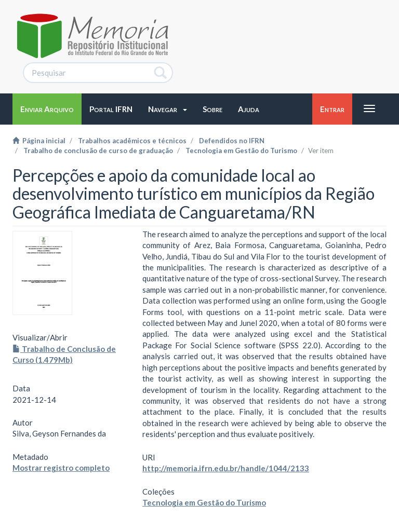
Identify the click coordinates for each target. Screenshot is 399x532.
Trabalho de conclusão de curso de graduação (98, 151)
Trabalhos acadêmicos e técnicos (132, 141)
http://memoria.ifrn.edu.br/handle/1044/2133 (226, 468)
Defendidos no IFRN (232, 141)
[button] (168, 109)
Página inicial (39, 141)
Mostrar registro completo (61, 468)
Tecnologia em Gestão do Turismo (241, 151)
